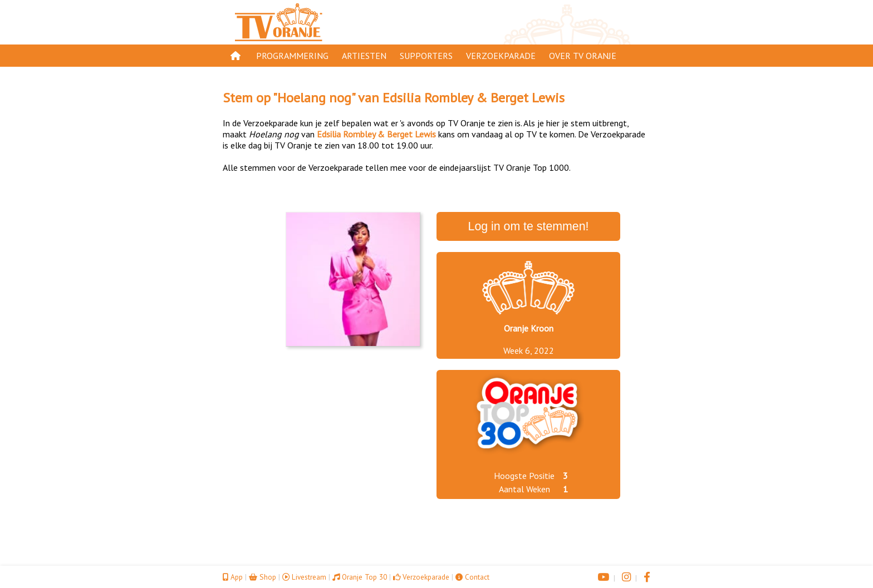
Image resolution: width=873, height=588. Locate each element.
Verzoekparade (501, 56)
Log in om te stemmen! (529, 226)
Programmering (292, 56)
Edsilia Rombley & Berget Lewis (474, 98)
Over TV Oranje (583, 56)
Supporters (426, 56)
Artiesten (364, 56)
